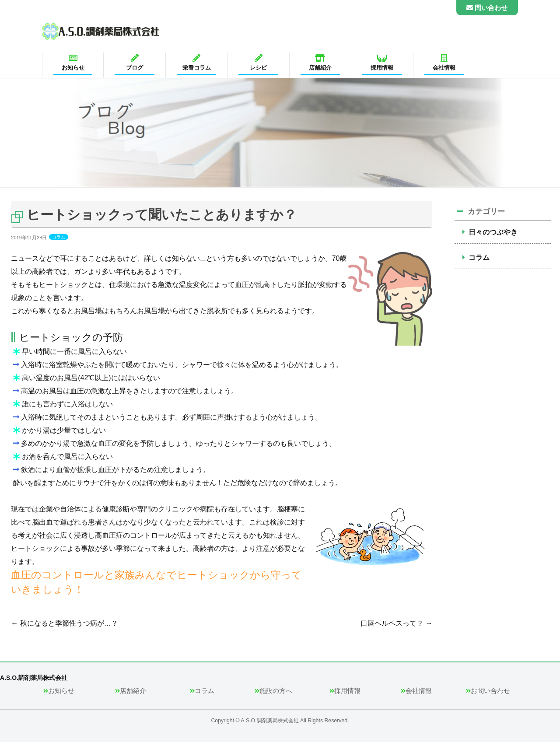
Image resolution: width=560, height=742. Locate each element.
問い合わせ (487, 8)
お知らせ (61, 688)
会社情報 (419, 688)
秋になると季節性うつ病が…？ (64, 623)
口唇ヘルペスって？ (396, 623)
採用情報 (347, 688)
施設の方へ (276, 688)
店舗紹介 (133, 688)
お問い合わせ (490, 688)
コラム (59, 237)
